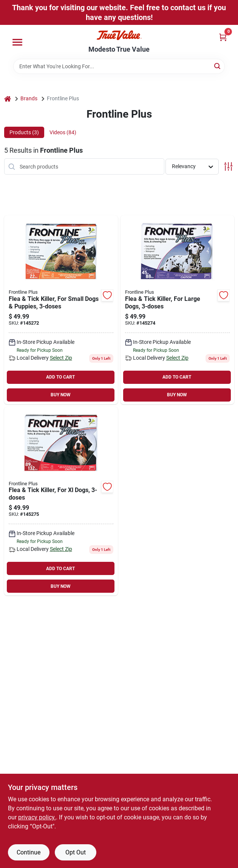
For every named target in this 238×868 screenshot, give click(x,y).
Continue (29, 852)
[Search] (218, 66)
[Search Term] (119, 66)
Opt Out (76, 852)
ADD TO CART (60, 377)
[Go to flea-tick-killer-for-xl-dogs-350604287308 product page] (61, 501)
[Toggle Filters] (228, 166)
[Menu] (17, 42)
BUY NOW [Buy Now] (61, 395)
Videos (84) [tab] (63, 132)
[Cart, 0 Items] (223, 37)
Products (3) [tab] (24, 132)
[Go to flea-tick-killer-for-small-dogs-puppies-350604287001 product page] (61, 310)
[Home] (8, 99)
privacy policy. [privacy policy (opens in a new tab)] (37, 817)
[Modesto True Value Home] (119, 35)
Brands (29, 98)
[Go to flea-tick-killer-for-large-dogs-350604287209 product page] (177, 310)
